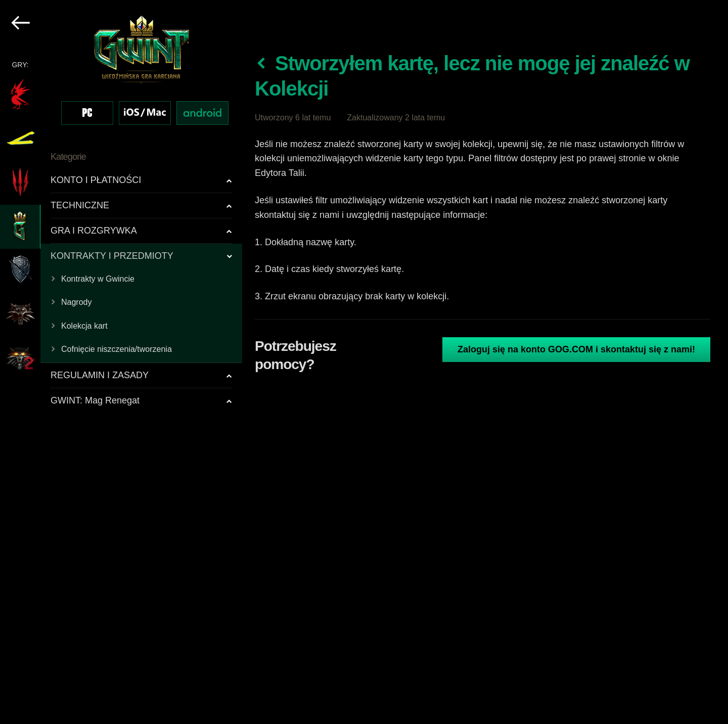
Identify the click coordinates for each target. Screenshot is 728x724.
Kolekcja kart (84, 326)
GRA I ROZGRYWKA (94, 231)
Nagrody (76, 302)
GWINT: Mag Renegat (95, 400)
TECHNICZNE (80, 205)
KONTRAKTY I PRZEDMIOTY (112, 256)
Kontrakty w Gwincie (98, 279)
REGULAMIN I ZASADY (100, 375)
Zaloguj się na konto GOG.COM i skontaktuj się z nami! (576, 349)
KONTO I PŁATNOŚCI (96, 180)
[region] (122, 362)
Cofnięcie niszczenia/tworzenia (117, 349)
